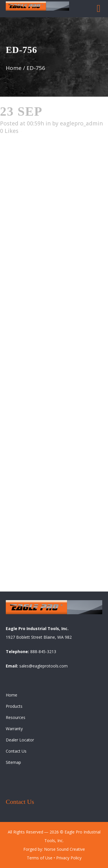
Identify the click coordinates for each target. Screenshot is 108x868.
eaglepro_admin (81, 123)
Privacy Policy (69, 858)
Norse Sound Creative (65, 849)
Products (14, 706)
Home (14, 68)
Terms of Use (40, 858)
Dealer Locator (20, 740)
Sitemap (13, 762)
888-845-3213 (43, 652)
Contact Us (16, 751)
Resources (16, 717)
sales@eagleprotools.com (43, 666)
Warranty (14, 729)
